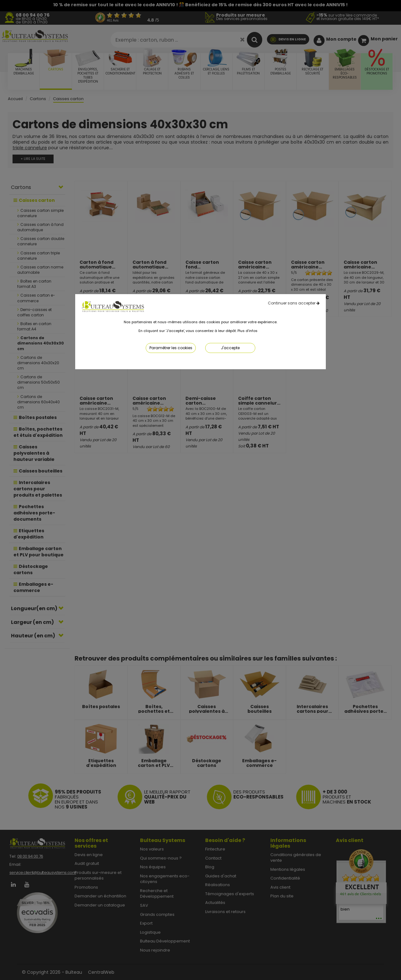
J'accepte (230, 348)
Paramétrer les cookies (171, 348)
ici (260, 331)
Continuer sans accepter (294, 303)
